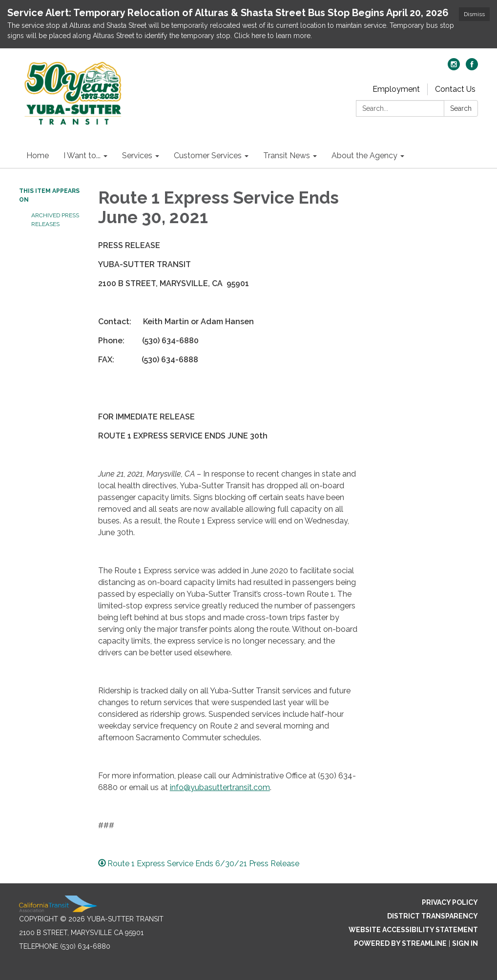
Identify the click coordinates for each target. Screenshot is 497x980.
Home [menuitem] (38, 156)
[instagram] (454, 68)
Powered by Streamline (400, 943)
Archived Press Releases (55, 220)
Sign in (465, 943)
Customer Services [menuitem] (208, 156)
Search (461, 108)
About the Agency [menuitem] (364, 156)
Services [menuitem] (137, 156)
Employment (396, 89)
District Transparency (433, 916)
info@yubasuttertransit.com (220, 787)
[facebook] (472, 68)
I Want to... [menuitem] (82, 156)
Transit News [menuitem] (287, 156)
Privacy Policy (450, 902)
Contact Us (455, 89)
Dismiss (474, 14)
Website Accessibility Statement (413, 930)
